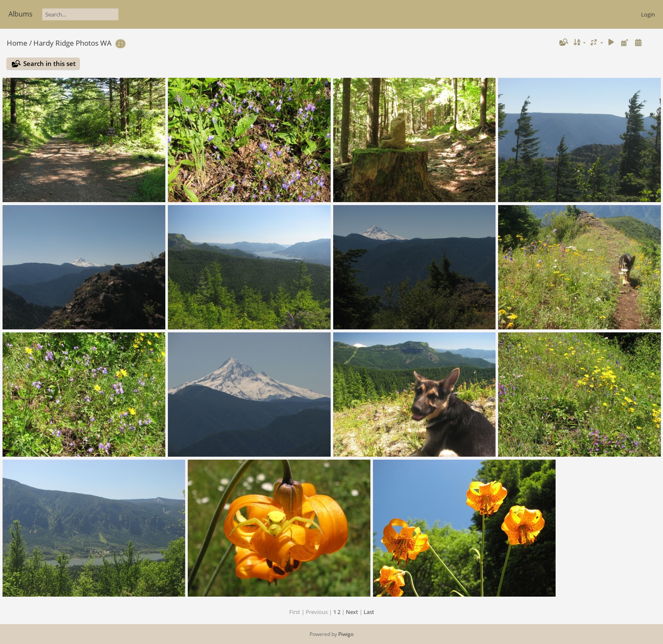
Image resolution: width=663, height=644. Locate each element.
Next (352, 612)
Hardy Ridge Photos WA (73, 43)
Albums (21, 14)
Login (648, 14)
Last (369, 612)
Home (17, 43)
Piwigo (346, 634)
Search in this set (49, 63)
